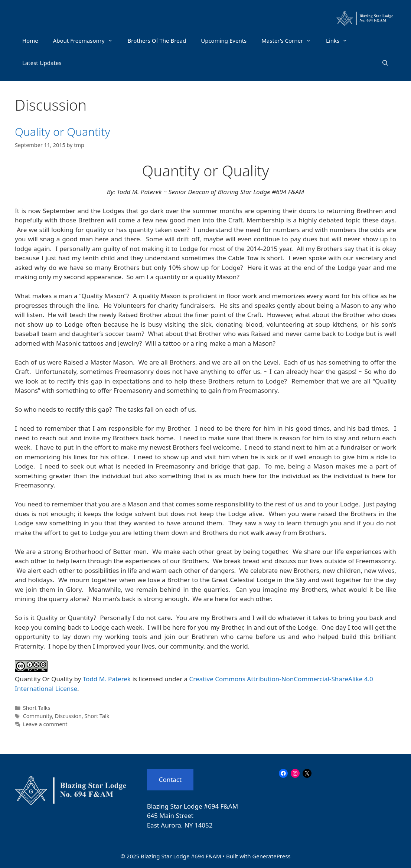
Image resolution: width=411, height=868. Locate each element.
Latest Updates (42, 63)
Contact (170, 779)
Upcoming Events (224, 40)
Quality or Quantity (62, 132)
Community (37, 716)
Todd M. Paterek (107, 679)
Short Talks (37, 708)
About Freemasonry (87, 40)
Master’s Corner (290, 40)
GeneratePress (271, 856)
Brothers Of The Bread (157, 40)
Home (30, 40)
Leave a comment (45, 724)
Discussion (68, 716)
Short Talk (97, 716)
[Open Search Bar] (385, 63)
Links (340, 40)
